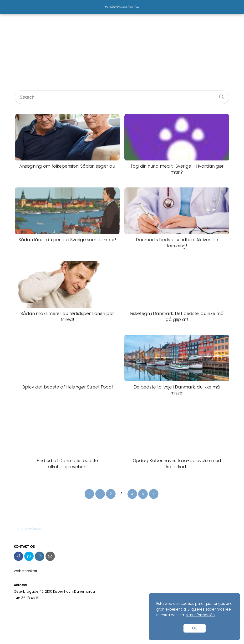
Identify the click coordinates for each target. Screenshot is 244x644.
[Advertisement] (122, 55)
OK (195, 628)
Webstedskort (26, 571)
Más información (200, 615)
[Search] (220, 95)
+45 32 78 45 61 (26, 598)
